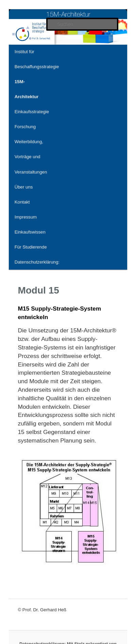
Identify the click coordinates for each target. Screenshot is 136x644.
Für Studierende (31, 247)
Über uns (24, 187)
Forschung (25, 127)
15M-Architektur (27, 89)
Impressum (26, 217)
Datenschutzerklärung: (37, 262)
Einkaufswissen (30, 232)
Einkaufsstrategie (32, 112)
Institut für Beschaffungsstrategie (37, 59)
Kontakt (22, 202)
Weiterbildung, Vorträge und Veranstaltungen (31, 157)
